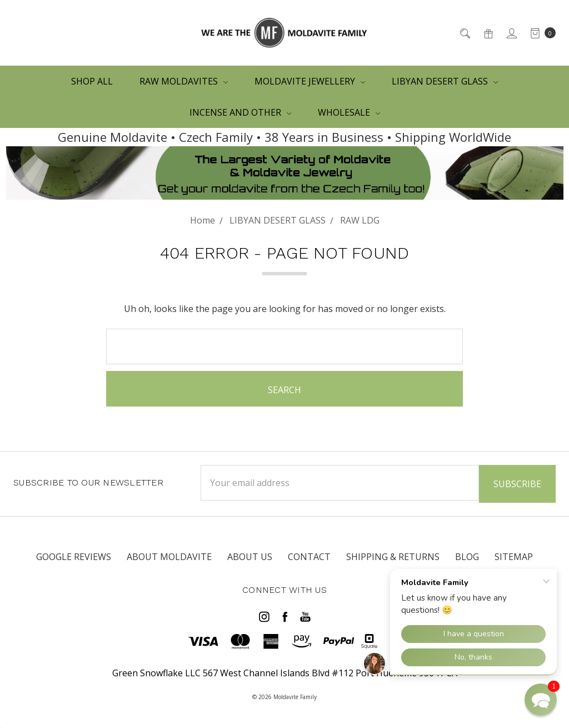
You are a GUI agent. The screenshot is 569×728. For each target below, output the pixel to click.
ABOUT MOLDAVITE (169, 557)
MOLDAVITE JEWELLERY (310, 81)
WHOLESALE (349, 112)
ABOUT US (250, 557)
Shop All (92, 81)
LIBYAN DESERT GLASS (445, 81)
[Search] (464, 33)
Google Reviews (74, 557)
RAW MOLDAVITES (184, 81)
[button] (541, 700)
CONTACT (309, 557)
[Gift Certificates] (488, 33)
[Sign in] (511, 33)
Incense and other (240, 112)
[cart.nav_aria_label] (540, 33)
